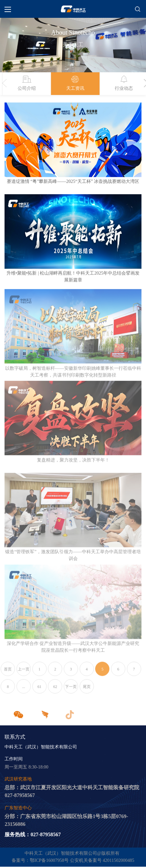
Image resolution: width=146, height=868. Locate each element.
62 (55, 689)
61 (39, 689)
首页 (8, 672)
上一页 (24, 672)
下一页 (71, 689)
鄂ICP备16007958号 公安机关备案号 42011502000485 (82, 861)
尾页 (87, 689)
